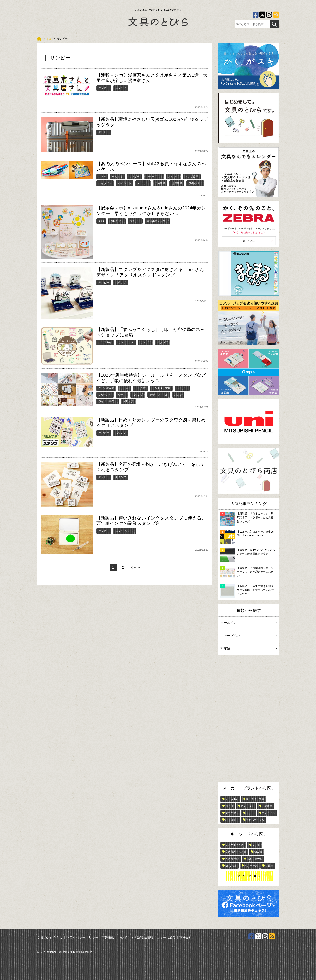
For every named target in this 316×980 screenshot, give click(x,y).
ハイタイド (105, 183)
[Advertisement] (249, 720)
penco (102, 177)
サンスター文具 (161, 388)
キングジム (268, 813)
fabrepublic (232, 799)
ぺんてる (117, 177)
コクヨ (229, 806)
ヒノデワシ (247, 806)
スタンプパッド (125, 531)
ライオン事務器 (108, 401)
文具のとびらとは (50, 938)
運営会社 (185, 938)
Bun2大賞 (231, 866)
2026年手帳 (232, 859)
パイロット (125, 183)
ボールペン (249, 623)
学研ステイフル (255, 820)
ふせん (125, 388)
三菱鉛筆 (160, 183)
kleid (101, 221)
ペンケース (251, 866)
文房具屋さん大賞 (236, 852)
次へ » (135, 568)
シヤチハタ (105, 395)
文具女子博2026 (235, 845)
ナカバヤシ (232, 813)
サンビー (104, 88)
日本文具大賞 (255, 859)
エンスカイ (105, 342)
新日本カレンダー (157, 221)
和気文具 (129, 401)
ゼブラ (250, 813)
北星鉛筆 (177, 183)
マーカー (143, 183)
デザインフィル (159, 395)
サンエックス (126, 342)
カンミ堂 (140, 388)
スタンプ (121, 88)
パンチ (178, 395)
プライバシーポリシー (82, 938)
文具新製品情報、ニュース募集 (153, 938)
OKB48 (258, 852)
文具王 (269, 866)
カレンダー (117, 221)
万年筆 (249, 649)
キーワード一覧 (247, 876)
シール (122, 395)
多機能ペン (195, 183)
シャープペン (154, 177)
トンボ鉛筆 (192, 177)
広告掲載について (114, 938)
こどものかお (106, 388)
